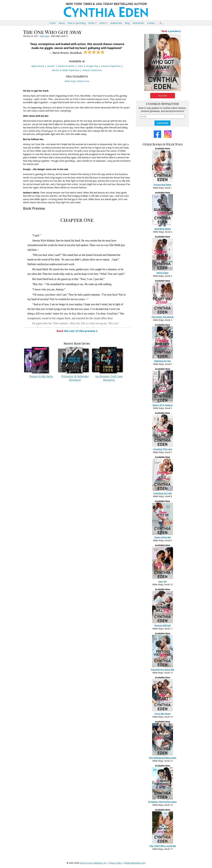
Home (53, 23)
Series (102, 23)
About (62, 23)
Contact (151, 23)
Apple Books (38, 66)
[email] (162, 117)
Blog (127, 23)
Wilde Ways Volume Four (77, 81)
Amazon (51, 66)
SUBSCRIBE (162, 123)
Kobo (80, 66)
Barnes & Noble (66, 66)
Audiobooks (116, 23)
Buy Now (163, 96)
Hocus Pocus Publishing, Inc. (93, 863)
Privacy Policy (115, 863)
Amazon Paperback (111, 66)
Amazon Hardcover (92, 70)
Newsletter (138, 23)
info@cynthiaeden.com (134, 863)
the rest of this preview (76, 331)
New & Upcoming (77, 23)
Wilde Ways (44, 36)
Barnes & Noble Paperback (66, 70)
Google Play (92, 66)
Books (91, 23)
